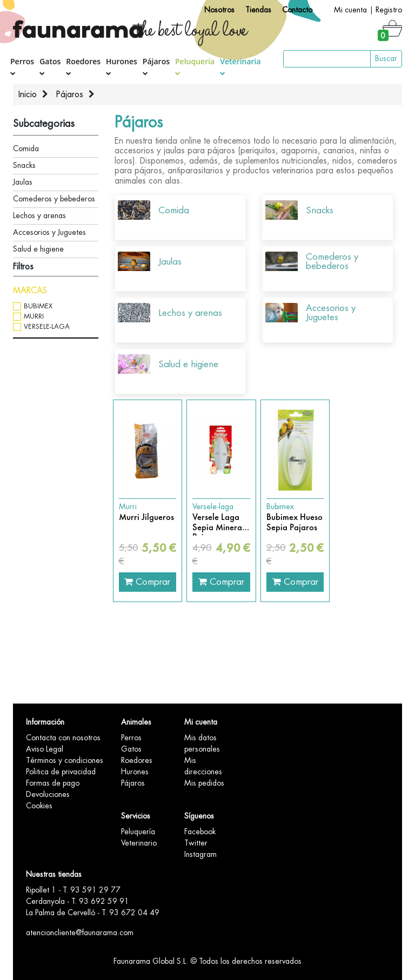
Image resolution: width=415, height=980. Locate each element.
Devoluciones (48, 794)
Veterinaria (240, 66)
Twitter (196, 843)
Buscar (386, 58)
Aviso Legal (45, 749)
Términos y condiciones (65, 760)
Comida (26, 148)
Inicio (28, 94)
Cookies (39, 806)
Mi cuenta (350, 10)
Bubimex (38, 306)
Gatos (50, 66)
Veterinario (139, 843)
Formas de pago (53, 783)
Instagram (200, 854)
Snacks (24, 165)
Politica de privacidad (61, 772)
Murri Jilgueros (146, 517)
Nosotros (219, 10)
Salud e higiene (38, 249)
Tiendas (258, 10)
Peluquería (195, 66)
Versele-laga (47, 326)
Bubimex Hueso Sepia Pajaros (294, 522)
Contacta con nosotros (63, 738)
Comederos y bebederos (54, 199)
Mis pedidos (204, 783)
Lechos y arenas (39, 215)
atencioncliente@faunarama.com (80, 932)
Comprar (147, 582)
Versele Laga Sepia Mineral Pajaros (218, 522)
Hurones (122, 66)
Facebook (200, 832)
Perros (22, 66)
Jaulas (23, 182)
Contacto (297, 10)
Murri (34, 316)
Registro (389, 10)
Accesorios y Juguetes (49, 232)
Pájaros (156, 66)
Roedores (83, 66)
